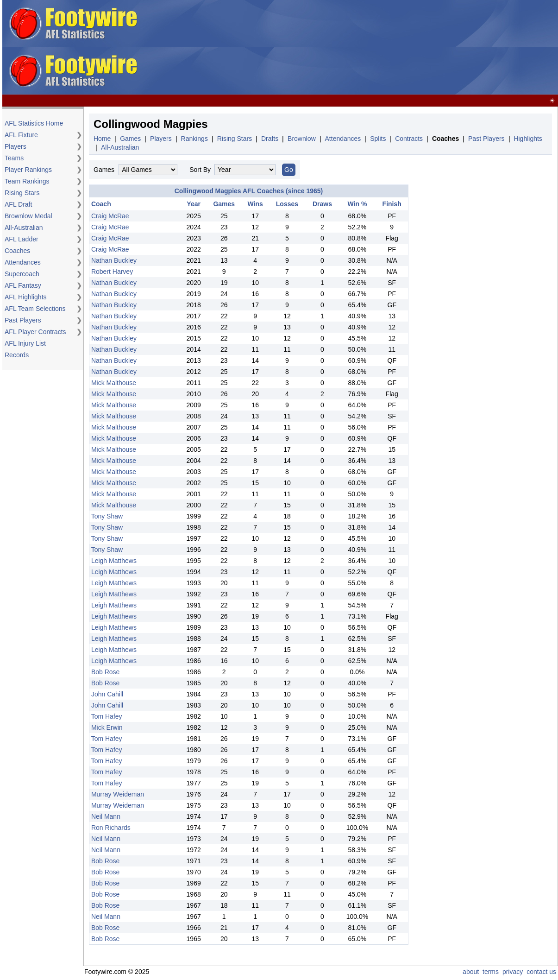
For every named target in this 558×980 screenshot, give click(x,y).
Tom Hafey (107, 716)
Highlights (528, 139)
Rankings (194, 139)
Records (17, 355)
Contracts (409, 139)
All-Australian (24, 228)
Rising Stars (22, 193)
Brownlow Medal (28, 216)
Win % (357, 204)
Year (194, 204)
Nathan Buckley (114, 260)
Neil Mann (106, 816)
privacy (513, 972)
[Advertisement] (336, 48)
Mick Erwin (107, 727)
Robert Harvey (112, 272)
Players (16, 146)
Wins (255, 204)
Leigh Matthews (114, 561)
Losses (287, 204)
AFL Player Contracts (35, 332)
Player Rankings (28, 170)
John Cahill (107, 694)
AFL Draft (18, 204)
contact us (541, 972)
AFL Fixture (21, 135)
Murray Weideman (118, 794)
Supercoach (22, 274)
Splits (378, 139)
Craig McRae (110, 216)
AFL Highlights (26, 297)
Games (130, 139)
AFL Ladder (22, 239)
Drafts (270, 139)
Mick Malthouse (114, 383)
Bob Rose (105, 672)
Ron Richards (111, 828)
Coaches (17, 251)
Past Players (23, 320)
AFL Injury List (25, 343)
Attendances (23, 262)
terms (491, 972)
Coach (101, 204)
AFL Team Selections (35, 309)
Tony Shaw (107, 516)
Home (102, 139)
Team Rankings (27, 181)
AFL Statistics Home (34, 123)
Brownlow (302, 139)
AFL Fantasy (23, 285)
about (471, 972)
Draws (322, 204)
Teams (14, 158)
